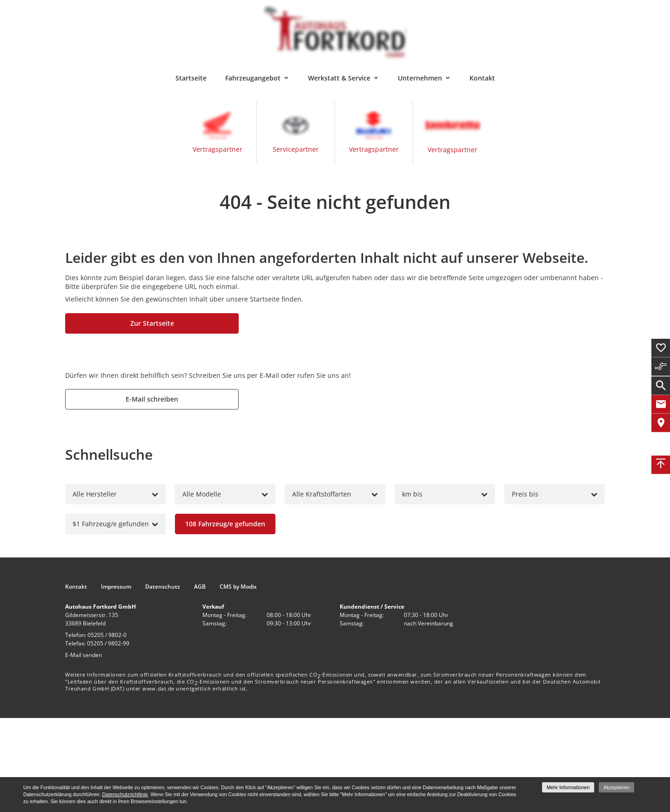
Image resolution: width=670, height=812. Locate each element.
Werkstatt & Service (339, 78)
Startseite (191, 78)
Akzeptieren (616, 787)
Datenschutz (163, 587)
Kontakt (482, 78)
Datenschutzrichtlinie (125, 794)
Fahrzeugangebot (253, 78)
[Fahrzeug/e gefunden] (225, 524)
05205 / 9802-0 (107, 635)
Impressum (116, 587)
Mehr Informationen (568, 787)
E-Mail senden (84, 655)
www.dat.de (158, 688)
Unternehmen (420, 78)
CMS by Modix (238, 587)
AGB (200, 587)
